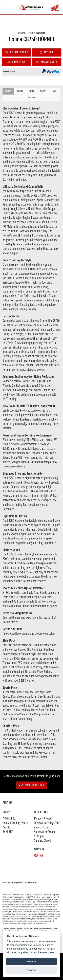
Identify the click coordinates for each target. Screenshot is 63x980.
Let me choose (46, 952)
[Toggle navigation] (6, 7)
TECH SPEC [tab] (43, 91)
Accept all (31, 962)
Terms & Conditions (31, 883)
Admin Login (6, 883)
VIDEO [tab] (55, 91)
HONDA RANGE (22, 33)
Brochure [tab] (32, 98)
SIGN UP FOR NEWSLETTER (32, 785)
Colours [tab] (20, 91)
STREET (31, 33)
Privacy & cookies (18, 883)
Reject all (31, 970)
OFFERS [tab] (32, 91)
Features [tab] (8, 91)
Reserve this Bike (9, 72)
